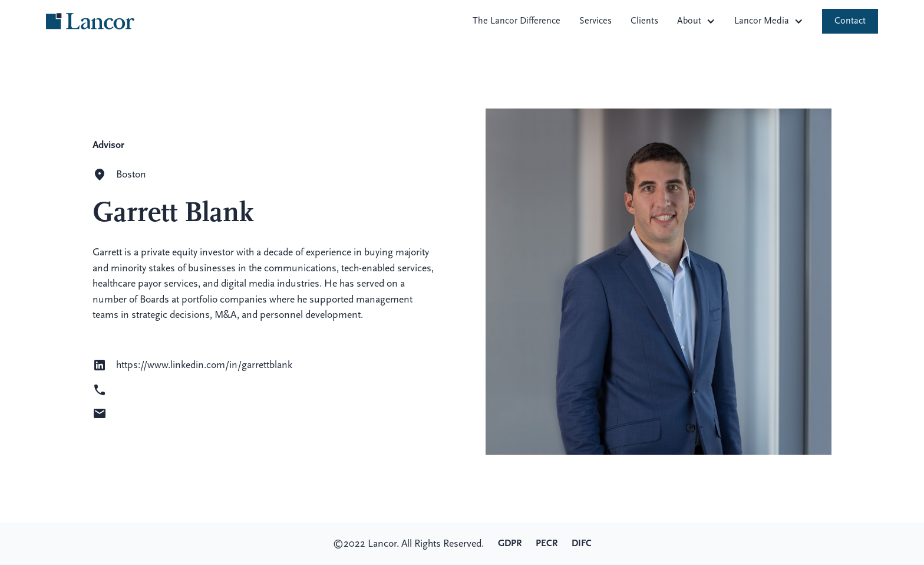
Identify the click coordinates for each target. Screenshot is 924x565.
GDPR (510, 544)
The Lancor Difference (517, 21)
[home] (90, 21)
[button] (696, 21)
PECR (547, 544)
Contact (850, 21)
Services (595, 21)
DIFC (582, 544)
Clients (644, 21)
